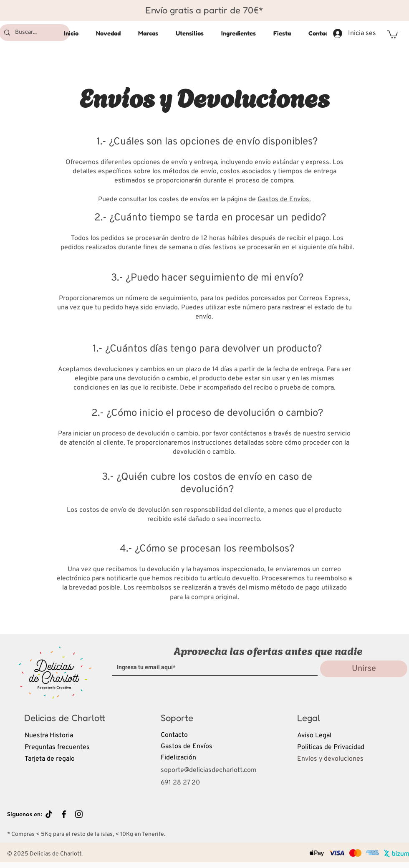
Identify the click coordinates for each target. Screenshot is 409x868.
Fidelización (178, 758)
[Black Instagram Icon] (79, 814)
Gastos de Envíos (187, 747)
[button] (393, 34)
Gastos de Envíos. (284, 200)
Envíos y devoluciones (330, 759)
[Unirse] (364, 669)
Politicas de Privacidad (331, 747)
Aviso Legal (314, 736)
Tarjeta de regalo (50, 759)
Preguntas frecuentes (57, 747)
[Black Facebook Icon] (64, 814)
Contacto (174, 735)
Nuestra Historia (49, 736)
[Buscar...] (34, 33)
